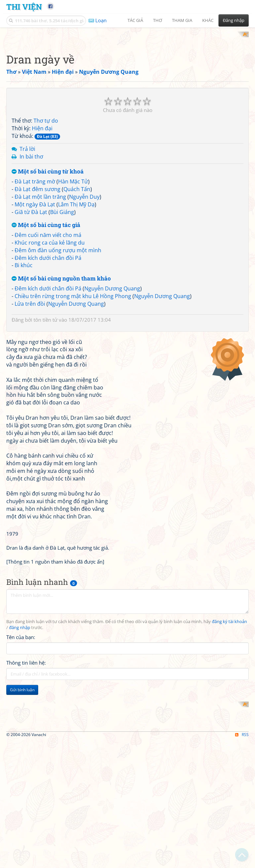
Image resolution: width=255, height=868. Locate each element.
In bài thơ (31, 243)
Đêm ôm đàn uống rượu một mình (58, 337)
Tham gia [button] (182, 20)
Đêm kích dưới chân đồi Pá (48, 345)
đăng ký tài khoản (229, 801)
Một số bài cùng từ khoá (48, 259)
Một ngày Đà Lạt (35, 291)
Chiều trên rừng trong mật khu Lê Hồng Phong (73, 383)
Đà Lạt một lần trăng (40, 283)
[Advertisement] (127, 78)
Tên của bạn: (21, 817)
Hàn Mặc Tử (73, 269)
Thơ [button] (158, 20)
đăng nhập (20, 807)
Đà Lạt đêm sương (38, 276)
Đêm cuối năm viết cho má (48, 322)
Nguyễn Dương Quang (112, 375)
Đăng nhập (234, 20)
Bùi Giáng (62, 299)
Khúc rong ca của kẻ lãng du (50, 329)
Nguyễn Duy (84, 283)
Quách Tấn (77, 276)
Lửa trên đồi (30, 390)
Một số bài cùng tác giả (46, 312)
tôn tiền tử (45, 406)
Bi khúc (24, 352)
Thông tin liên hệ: (26, 842)
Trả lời (27, 236)
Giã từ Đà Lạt (31, 299)
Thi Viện (24, 6)
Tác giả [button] (135, 20)
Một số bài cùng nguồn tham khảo (61, 366)
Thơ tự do (46, 208)
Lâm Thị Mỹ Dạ (76, 291)
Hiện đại (42, 215)
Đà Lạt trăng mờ (35, 269)
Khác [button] (208, 20)
